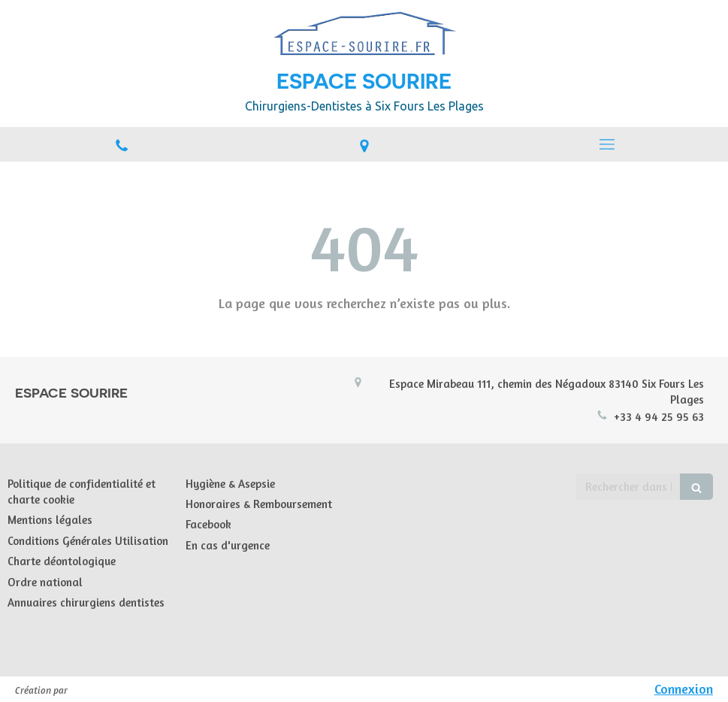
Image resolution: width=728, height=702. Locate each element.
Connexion (684, 688)
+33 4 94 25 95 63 (659, 417)
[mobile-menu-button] (607, 144)
